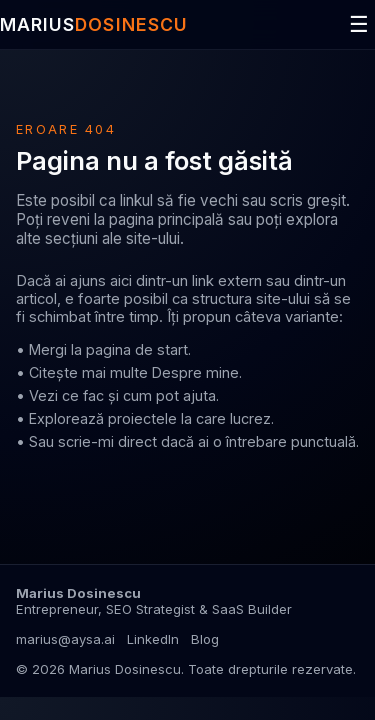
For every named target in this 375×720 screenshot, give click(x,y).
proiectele (142, 418)
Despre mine (195, 372)
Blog (205, 639)
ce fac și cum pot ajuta (139, 395)
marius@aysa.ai (65, 639)
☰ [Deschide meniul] (359, 24)
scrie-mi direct (107, 441)
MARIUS (94, 24)
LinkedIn (153, 639)
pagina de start (137, 349)
